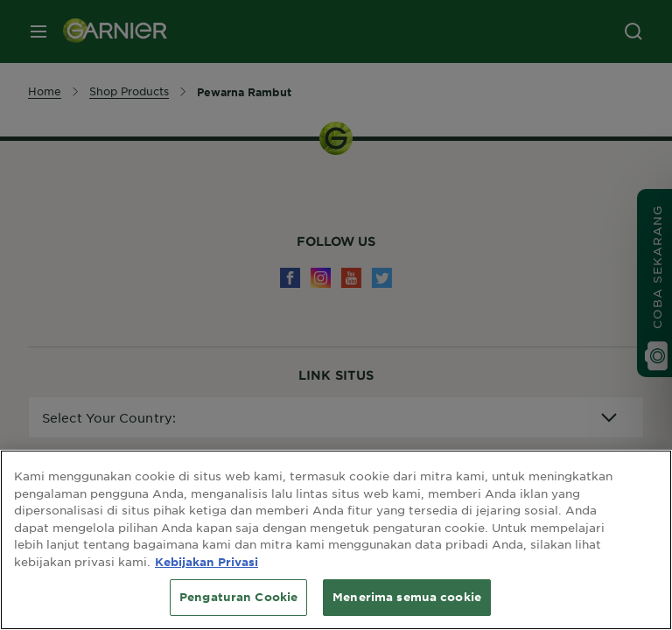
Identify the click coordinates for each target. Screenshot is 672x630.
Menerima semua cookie (407, 597)
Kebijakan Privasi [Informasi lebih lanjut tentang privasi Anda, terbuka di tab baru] (206, 562)
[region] (336, 540)
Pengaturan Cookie (238, 597)
